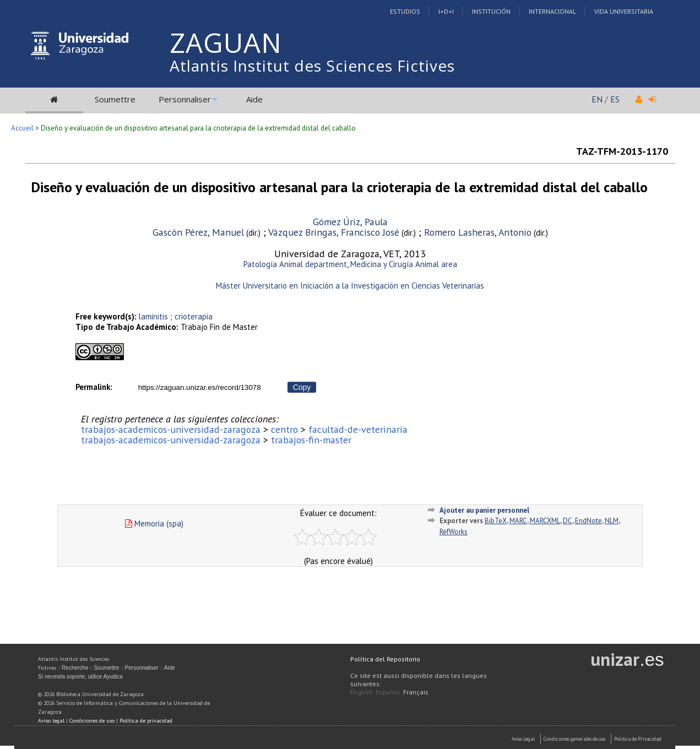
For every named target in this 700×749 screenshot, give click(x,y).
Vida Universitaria (624, 11)
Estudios (405, 11)
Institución (491, 11)
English (361, 692)
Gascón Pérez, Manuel (198, 232)
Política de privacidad (146, 721)
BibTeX (496, 521)
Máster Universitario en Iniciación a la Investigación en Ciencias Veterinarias (350, 286)
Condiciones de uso (92, 721)
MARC (518, 521)
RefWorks (454, 532)
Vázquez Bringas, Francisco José (334, 232)
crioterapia (194, 316)
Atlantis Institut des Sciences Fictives (312, 66)
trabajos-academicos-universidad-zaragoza (171, 429)
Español (388, 692)
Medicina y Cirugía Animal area (404, 264)
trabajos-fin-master (311, 440)
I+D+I (446, 11)
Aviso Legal (523, 739)
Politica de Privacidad (638, 739)
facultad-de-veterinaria (358, 429)
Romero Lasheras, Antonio (478, 232)
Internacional (552, 11)
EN (597, 99)
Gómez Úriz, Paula (350, 222)
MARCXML (545, 521)
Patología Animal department (295, 264)
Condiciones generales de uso (574, 739)
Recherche (75, 668)
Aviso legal (51, 721)
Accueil (22, 128)
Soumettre (115, 99)
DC (568, 521)
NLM (612, 521)
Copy (302, 387)
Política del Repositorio (385, 659)
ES (615, 99)
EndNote (588, 521)
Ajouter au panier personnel (484, 510)
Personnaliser (185, 99)
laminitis (153, 316)
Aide (254, 99)
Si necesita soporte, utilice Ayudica (80, 677)
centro (284, 429)
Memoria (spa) (154, 523)
